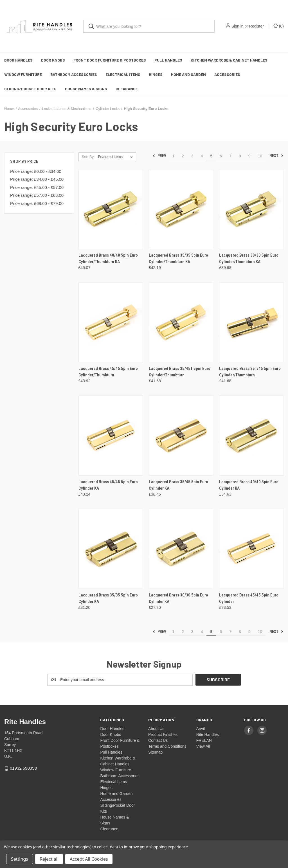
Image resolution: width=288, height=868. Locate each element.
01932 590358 (23, 768)
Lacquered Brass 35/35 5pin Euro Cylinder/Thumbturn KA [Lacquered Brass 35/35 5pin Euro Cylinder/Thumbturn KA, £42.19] (178, 258)
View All (203, 746)
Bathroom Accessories (74, 74)
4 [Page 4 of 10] (202, 156)
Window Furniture (23, 74)
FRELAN (204, 740)
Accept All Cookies (89, 859)
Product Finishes (163, 734)
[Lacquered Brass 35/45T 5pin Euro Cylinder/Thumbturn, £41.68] (181, 322)
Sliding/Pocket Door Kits (30, 89)
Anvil (201, 729)
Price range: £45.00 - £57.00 (37, 187)
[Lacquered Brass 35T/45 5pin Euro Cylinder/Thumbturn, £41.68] (251, 322)
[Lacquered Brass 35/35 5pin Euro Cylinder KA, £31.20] (111, 549)
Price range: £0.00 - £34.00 (36, 171)
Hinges (156, 74)
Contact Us (158, 740)
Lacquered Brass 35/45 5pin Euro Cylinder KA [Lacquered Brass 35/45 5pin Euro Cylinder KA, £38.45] (178, 485)
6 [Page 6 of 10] (221, 156)
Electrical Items (123, 74)
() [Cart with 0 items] (279, 26)
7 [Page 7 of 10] (230, 156)
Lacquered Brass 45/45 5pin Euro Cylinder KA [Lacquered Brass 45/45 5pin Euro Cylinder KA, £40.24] (108, 485)
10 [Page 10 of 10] (260, 156)
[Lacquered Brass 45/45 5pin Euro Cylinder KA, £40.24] (111, 436)
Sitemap (155, 752)
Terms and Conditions (167, 746)
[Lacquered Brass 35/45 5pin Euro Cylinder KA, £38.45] (181, 436)
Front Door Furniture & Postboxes (110, 60)
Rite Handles (208, 734)
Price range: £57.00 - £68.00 (37, 195)
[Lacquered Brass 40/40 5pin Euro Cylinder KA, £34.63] (251, 436)
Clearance (127, 89)
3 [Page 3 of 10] (192, 156)
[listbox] (117, 157)
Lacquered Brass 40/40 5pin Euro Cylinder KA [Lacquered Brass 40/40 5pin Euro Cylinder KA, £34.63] (249, 485)
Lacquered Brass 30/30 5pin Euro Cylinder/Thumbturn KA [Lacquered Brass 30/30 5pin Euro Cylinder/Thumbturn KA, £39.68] (249, 258)
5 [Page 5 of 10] (211, 156)
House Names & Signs (86, 89)
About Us (156, 729)
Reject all (49, 859)
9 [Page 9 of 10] (249, 156)
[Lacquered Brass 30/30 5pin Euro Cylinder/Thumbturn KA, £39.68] (251, 209)
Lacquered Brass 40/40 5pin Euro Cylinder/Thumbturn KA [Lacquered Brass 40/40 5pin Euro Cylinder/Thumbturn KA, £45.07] (108, 258)
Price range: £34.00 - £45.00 (37, 179)
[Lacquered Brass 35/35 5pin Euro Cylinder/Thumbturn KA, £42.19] (181, 209)
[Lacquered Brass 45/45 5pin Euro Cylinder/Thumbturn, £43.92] (111, 322)
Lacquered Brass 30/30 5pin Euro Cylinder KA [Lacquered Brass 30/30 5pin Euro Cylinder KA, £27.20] (178, 598)
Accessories (227, 74)
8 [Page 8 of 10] (240, 156)
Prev (159, 156)
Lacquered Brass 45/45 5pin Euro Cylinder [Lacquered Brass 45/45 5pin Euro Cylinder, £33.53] (249, 598)
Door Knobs (53, 60)
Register (256, 26)
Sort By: (88, 157)
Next (276, 156)
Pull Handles (168, 60)
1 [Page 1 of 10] (173, 156)
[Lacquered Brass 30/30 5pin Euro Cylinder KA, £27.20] (181, 549)
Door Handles (18, 60)
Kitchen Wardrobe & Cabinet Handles (229, 60)
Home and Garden (188, 74)
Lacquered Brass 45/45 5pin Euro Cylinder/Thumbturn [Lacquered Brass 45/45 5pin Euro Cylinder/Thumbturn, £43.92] (108, 372)
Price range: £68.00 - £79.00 (37, 203)
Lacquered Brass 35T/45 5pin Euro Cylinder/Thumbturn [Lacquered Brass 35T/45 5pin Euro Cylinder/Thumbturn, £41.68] (250, 372)
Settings (20, 859)
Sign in (238, 26)
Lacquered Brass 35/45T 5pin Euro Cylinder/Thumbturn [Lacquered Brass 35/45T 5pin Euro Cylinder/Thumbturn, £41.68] (180, 372)
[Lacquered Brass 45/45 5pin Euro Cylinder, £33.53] (251, 549)
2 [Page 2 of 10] (183, 156)
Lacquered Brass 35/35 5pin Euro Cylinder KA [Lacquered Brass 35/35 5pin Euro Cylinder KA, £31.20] (108, 598)
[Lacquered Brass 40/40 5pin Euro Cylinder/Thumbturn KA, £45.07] (111, 209)
